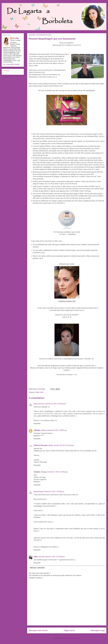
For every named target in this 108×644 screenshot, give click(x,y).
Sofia (35, 557)
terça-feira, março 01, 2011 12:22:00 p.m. (51, 557)
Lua (35, 404)
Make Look (39, 392)
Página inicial (69, 630)
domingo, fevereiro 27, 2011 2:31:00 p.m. (54, 472)
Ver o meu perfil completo (11, 64)
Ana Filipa (16, 38)
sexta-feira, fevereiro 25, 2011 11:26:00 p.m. (52, 404)
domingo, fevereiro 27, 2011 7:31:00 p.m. (51, 491)
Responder (37, 423)
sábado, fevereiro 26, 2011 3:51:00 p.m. (61, 445)
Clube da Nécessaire (41, 445)
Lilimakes (37, 430)
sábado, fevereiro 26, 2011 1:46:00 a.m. (54, 430)
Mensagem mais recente (38, 630)
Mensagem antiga (98, 630)
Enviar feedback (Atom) (71, 638)
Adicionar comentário (37, 568)
